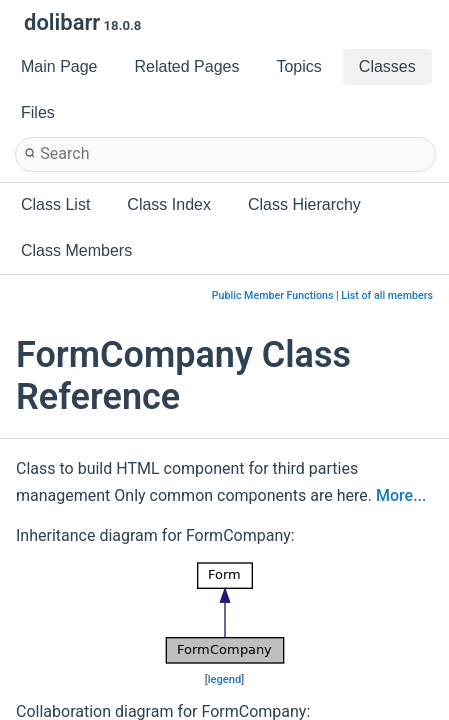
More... (401, 495)
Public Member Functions (273, 295)
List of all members (387, 295)
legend (225, 679)
